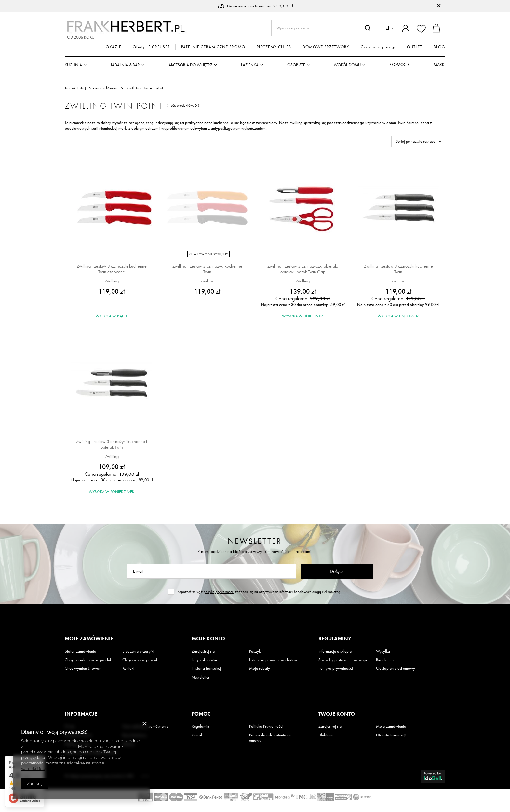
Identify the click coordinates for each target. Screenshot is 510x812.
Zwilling (112, 281)
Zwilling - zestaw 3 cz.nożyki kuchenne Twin (398, 269)
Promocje (399, 65)
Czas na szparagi (378, 47)
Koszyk (255, 651)
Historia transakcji (207, 668)
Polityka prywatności (336, 668)
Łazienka (250, 65)
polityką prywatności (219, 592)
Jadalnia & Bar (125, 65)
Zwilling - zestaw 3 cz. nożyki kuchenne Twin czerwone (112, 269)
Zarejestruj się (203, 651)
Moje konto (208, 639)
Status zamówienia (81, 651)
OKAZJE (114, 47)
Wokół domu (347, 65)
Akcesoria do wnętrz (190, 65)
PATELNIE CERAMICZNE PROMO (213, 47)
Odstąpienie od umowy (396, 668)
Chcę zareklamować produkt (89, 660)
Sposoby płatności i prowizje (343, 660)
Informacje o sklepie (335, 651)
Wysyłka (383, 651)
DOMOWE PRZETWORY (326, 47)
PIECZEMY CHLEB (274, 47)
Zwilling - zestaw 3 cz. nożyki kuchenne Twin (207, 269)
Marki (439, 65)
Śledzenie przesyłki (138, 651)
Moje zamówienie (89, 639)
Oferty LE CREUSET (151, 47)
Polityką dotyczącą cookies (50, 746)
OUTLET (415, 47)
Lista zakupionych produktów (273, 660)
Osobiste (296, 65)
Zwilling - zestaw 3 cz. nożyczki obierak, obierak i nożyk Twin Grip (303, 269)
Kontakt (128, 668)
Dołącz (337, 571)
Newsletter (255, 541)
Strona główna (104, 88)
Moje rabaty (260, 668)
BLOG (439, 47)
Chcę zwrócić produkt (141, 660)
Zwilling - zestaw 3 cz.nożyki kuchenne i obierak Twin (112, 444)
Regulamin (385, 660)
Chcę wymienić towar (83, 668)
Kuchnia (73, 65)
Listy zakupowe (204, 660)
